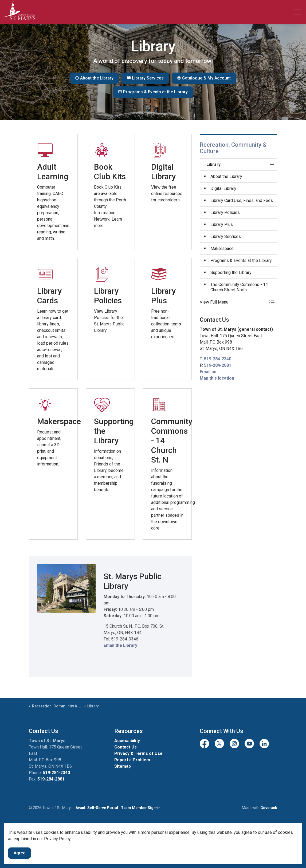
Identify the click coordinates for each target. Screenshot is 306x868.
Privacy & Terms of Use (138, 753)
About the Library (94, 78)
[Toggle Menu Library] (272, 302)
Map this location (217, 378)
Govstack (269, 808)
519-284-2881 (218, 365)
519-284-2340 (218, 359)
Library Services (145, 78)
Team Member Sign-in (141, 808)
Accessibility (127, 741)
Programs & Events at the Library (153, 92)
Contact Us (125, 747)
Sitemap (123, 766)
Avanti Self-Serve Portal (97, 808)
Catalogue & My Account (204, 78)
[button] (233, 302)
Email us (208, 372)
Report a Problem (132, 760)
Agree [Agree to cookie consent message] (19, 853)
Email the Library (120, 645)
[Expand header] (298, 12)
